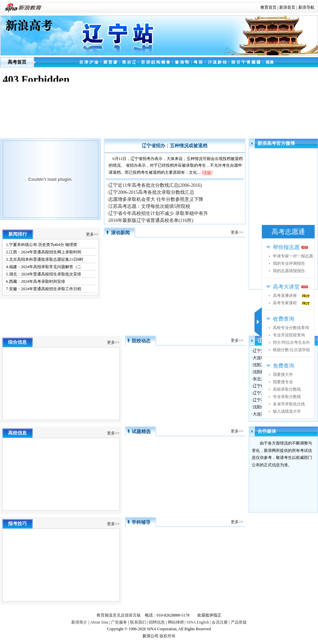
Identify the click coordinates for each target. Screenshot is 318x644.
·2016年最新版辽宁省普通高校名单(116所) (150, 220)
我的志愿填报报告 (289, 271)
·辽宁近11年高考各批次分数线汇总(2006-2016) (155, 185)
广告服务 (119, 622)
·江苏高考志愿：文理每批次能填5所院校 (149, 206)
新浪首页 (287, 7)
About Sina (99, 622)
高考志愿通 (288, 232)
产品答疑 (239, 622)
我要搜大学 (283, 375)
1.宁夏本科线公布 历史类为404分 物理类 (42, 245)
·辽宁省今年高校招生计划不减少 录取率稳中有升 (158, 213)
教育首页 (269, 7)
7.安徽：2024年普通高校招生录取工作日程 (44, 289)
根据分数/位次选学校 (291, 350)
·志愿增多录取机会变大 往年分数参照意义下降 (155, 199)
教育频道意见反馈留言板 (119, 615)
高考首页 (17, 62)
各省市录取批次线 (289, 404)
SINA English (198, 622)
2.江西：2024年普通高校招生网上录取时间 (44, 252)
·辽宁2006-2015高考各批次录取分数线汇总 (151, 192)
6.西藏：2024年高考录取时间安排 (36, 281)
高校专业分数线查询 (291, 328)
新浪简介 (79, 622)
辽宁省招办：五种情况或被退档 (175, 146)
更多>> (92, 234)
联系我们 (138, 622)
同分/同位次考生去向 (291, 342)
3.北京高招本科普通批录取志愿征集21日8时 (45, 259)
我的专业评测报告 (289, 263)
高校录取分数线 (287, 389)
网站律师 (176, 622)
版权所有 (168, 636)
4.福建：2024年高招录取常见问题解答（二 (44, 267)
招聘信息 (157, 622)
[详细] (207, 172)
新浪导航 (306, 7)
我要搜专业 (283, 382)
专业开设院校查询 (289, 335)
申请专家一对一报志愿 (293, 256)
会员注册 (220, 622)
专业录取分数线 (287, 397)
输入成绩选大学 (287, 411)
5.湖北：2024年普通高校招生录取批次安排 (44, 274)
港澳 (270, 62)
